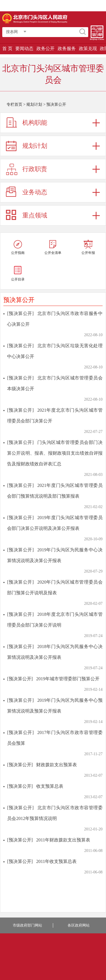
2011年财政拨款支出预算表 (63, 840)
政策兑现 (88, 48)
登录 (45, 6)
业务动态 (35, 192)
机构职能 (35, 123)
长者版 (85, 6)
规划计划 (34, 104)
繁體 (72, 6)
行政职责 (35, 169)
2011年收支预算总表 (56, 861)
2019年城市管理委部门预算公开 (68, 679)
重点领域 (35, 215)
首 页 (7, 48)
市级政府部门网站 (27, 925)
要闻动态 (24, 48)
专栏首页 (14, 104)
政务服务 (67, 48)
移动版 (98, 6)
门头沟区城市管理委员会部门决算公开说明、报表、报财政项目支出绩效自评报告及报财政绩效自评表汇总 (55, 453)
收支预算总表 (50, 786)
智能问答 (59, 6)
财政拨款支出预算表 (57, 765)
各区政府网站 (79, 925)
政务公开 (46, 48)
